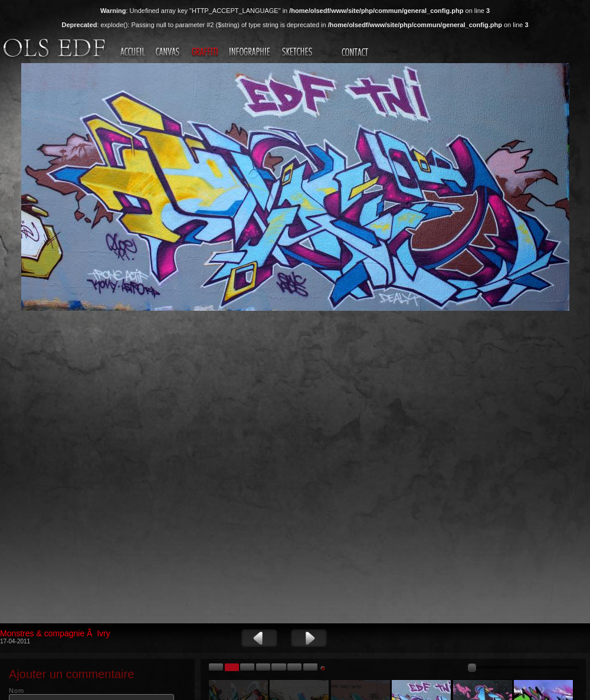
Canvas (169, 52)
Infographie (251, 52)
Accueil (134, 52)
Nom (17, 691)
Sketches (299, 52)
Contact (356, 52)
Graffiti (206, 52)
